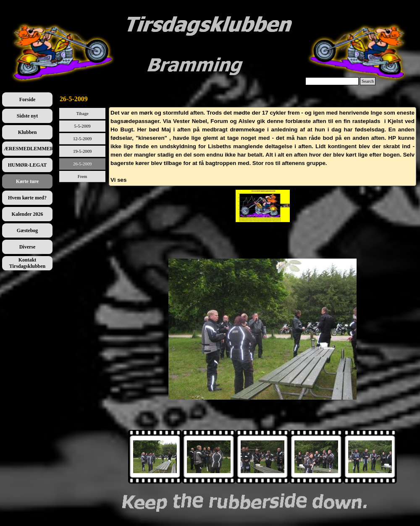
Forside (28, 99)
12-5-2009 (82, 139)
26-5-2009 (82, 164)
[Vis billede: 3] (316, 457)
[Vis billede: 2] (262, 457)
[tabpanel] (262, 147)
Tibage (82, 114)
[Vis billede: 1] (209, 457)
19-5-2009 (82, 151)
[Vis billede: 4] (370, 457)
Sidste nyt (27, 116)
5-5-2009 (83, 126)
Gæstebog (28, 230)
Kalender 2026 (28, 214)
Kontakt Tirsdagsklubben (28, 263)
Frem (83, 177)
